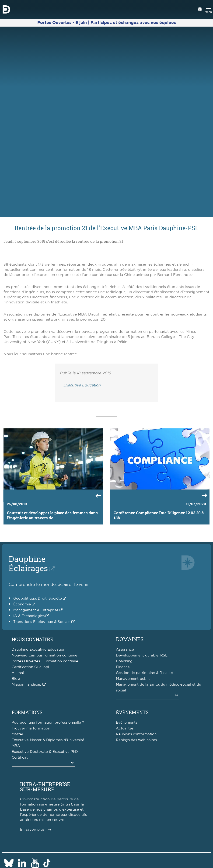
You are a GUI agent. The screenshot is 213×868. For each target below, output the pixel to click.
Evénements (127, 723)
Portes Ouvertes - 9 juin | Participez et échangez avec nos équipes (107, 23)
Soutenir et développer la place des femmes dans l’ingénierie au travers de (52, 515)
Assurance (125, 650)
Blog (16, 679)
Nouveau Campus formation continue (44, 655)
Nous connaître (32, 639)
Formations (27, 712)
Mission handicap (27, 685)
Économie (22, 604)
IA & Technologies (29, 616)
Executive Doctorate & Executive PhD (45, 752)
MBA (16, 746)
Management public (133, 679)
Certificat (20, 758)
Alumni (18, 673)
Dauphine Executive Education (38, 650)
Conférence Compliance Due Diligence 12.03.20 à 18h (159, 515)
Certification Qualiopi (30, 667)
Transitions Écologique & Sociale (42, 622)
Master (17, 734)
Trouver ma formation (31, 728)
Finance (123, 667)
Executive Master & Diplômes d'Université (48, 740)
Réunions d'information (136, 734)
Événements (132, 712)
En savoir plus (32, 830)
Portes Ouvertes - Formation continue (45, 661)
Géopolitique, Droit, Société (38, 599)
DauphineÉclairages (28, 563)
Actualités (125, 728)
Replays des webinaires (136, 740)
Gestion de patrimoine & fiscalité (144, 673)
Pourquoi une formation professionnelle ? (48, 723)
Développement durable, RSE (142, 655)
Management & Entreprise (36, 610)
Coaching (124, 661)
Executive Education (82, 385)
